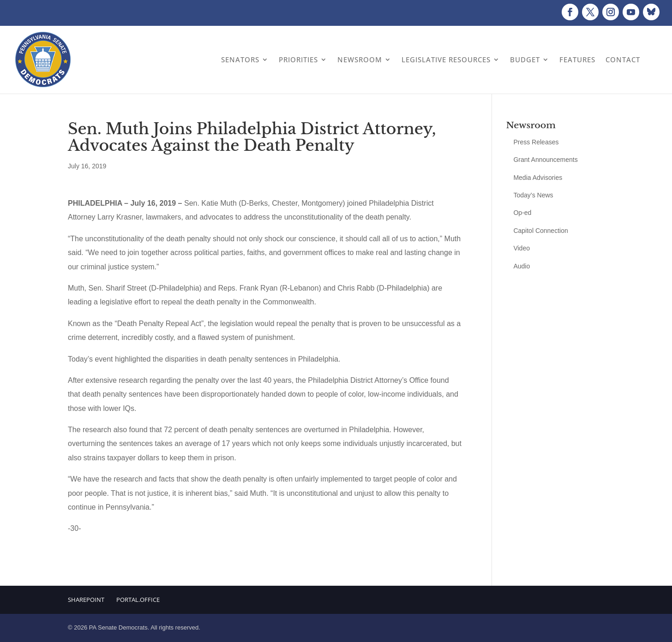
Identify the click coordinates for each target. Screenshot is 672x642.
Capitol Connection (540, 231)
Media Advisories (538, 178)
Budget (525, 59)
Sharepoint (86, 600)
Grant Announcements (545, 160)
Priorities (298, 59)
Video (522, 248)
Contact (623, 59)
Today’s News (533, 195)
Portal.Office (138, 600)
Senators (240, 59)
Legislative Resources (446, 59)
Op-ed (522, 213)
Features (577, 59)
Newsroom (360, 59)
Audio (522, 266)
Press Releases (536, 142)
